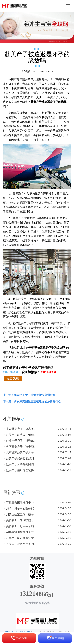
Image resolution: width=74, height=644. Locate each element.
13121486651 (11, 372)
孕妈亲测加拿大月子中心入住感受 (22, 532)
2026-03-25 (65, 447)
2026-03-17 (65, 453)
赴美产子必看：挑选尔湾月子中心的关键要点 (22, 441)
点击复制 (13, 378)
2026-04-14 (65, 429)
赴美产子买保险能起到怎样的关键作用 (22, 458)
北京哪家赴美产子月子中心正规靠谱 (22, 453)
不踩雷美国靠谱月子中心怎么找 (22, 503)
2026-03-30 (65, 441)
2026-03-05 (65, 464)
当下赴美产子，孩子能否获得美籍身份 (22, 447)
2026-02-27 (65, 470)
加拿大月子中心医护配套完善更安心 (22, 509)
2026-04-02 (65, 435)
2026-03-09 (65, 458)
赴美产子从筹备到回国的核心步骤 (22, 464)
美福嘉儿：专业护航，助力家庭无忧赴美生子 (22, 520)
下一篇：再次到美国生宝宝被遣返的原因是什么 (32, 402)
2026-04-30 (65, 509)
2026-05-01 (65, 503)
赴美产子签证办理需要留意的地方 (22, 470)
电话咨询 (19, 638)
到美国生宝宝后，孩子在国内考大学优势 (22, 514)
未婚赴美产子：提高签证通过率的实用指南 (22, 429)
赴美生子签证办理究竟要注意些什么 (22, 538)
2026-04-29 (65, 532)
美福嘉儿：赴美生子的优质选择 (22, 526)
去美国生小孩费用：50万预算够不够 (22, 544)
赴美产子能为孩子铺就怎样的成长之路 (22, 435)
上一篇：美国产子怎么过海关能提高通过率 (29, 395)
